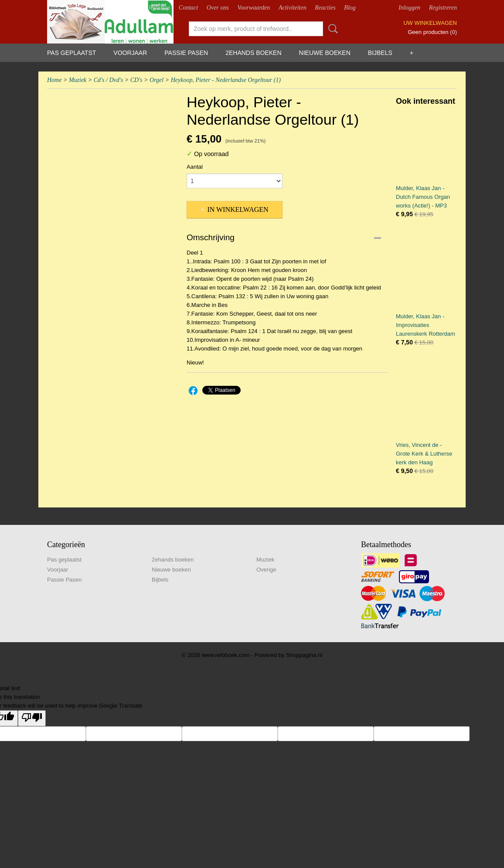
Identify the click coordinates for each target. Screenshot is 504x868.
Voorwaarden (254, 8)
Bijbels (380, 53)
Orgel (157, 80)
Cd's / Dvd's (108, 80)
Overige (266, 570)
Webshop (159, 8)
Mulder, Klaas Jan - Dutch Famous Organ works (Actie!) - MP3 (423, 197)
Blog (350, 8)
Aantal (195, 167)
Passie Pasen (186, 53)
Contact (188, 8)
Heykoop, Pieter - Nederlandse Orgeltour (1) (226, 80)
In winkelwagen (238, 209)
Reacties (325, 8)
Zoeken (331, 29)
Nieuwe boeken (325, 53)
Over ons (218, 8)
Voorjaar (130, 53)
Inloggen (409, 8)
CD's (136, 80)
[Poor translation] (32, 718)
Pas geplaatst (72, 53)
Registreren (443, 8)
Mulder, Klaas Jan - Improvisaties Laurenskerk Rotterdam (426, 325)
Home (54, 80)
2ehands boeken (253, 53)
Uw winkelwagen (430, 23)
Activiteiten (293, 8)
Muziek (78, 80)
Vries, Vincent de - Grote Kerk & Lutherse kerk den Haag (424, 454)
